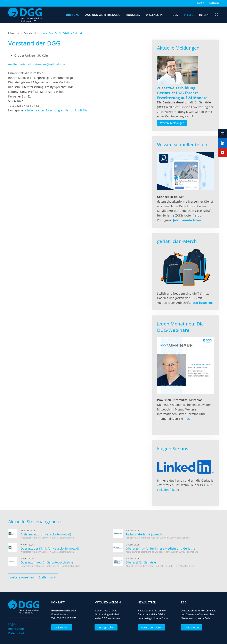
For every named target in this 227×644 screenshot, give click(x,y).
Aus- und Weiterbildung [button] (103, 15)
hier (187, 419)
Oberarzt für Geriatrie (141, 562)
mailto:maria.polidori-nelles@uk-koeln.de (37, 64)
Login (201, 3)
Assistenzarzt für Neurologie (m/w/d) (46, 534)
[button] (217, 15)
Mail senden (61, 627)
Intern (204, 15)
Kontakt (214, 3)
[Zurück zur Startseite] (25, 15)
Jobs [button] (175, 15)
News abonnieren (151, 627)
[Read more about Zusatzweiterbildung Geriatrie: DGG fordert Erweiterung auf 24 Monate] (178, 70)
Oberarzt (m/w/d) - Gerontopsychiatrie (47, 562)
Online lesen (190, 627)
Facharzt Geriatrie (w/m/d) (144, 534)
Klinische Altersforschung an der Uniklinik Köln (57, 110)
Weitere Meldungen (172, 123)
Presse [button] (188, 15)
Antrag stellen (105, 627)
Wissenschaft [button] (156, 15)
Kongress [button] (133, 15)
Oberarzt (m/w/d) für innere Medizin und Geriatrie (160, 548)
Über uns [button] (73, 15)
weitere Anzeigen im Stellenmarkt (33, 577)
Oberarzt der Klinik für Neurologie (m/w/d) (50, 548)
